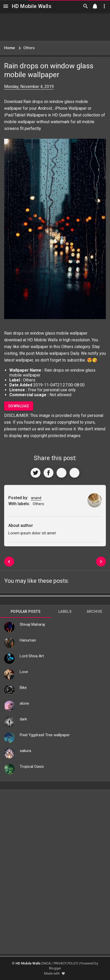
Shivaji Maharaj (32, 624)
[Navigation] (6, 6)
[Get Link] (61, 473)
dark (23, 719)
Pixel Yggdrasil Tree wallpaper (45, 735)
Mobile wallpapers (52, 353)
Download (19, 406)
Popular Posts (26, 611)
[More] (74, 473)
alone (24, 703)
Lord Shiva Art (32, 656)
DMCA (46, 963)
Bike (23, 688)
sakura (25, 751)
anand (36, 498)
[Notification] (95, 6)
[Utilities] (104, 6)
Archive (95, 611)
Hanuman (28, 640)
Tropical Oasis (32, 767)
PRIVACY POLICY (66, 963)
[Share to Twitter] (36, 473)
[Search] (86, 6)
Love (24, 672)
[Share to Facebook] (49, 473)
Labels (65, 611)
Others (67, 347)
